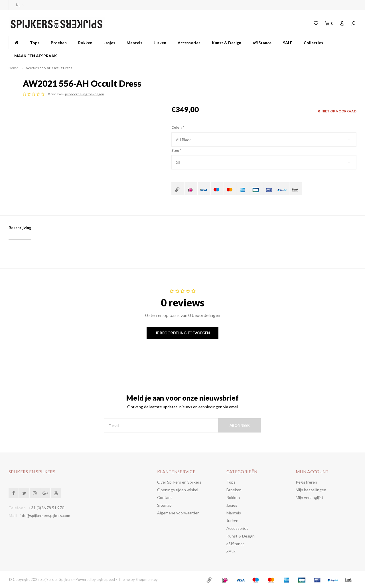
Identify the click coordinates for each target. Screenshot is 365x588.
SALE (288, 43)
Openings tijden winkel (178, 490)
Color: (178, 127)
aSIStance (262, 43)
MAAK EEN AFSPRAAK (36, 56)
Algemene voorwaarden (178, 513)
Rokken (85, 43)
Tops (35, 43)
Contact (165, 497)
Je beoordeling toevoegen (183, 333)
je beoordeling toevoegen (233, 94)
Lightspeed (106, 579)
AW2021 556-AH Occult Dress (49, 68)
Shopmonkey (147, 579)
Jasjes (109, 43)
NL (20, 5)
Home (13, 68)
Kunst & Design (227, 43)
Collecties (313, 43)
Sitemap (164, 505)
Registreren (306, 482)
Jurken (160, 43)
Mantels (134, 43)
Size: (176, 150)
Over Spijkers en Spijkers (179, 482)
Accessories (189, 43)
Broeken (59, 43)
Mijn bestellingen (311, 490)
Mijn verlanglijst (310, 497)
